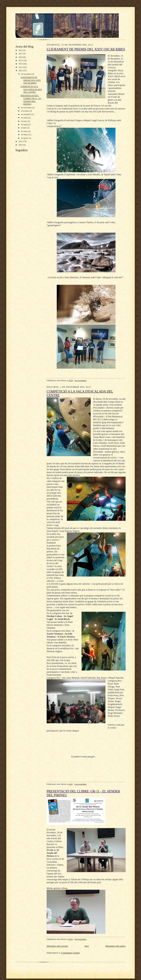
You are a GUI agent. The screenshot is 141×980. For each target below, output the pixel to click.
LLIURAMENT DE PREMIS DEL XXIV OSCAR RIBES (31, 80)
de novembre (27, 108)
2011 (21, 141)
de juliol (25, 118)
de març (25, 131)
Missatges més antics (115, 946)
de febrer (25, 134)
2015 (21, 60)
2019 (21, 50)
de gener (25, 138)
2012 (21, 70)
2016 (21, 57)
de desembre (27, 74)
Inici (87, 946)
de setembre (26, 114)
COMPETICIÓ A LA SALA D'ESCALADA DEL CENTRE (31, 89)
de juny (24, 121)
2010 (21, 145)
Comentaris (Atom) (70, 953)
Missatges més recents (57, 946)
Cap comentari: (81, 380)
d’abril (24, 128)
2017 (21, 54)
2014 (21, 64)
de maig (25, 124)
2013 (21, 67)
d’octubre (25, 111)
